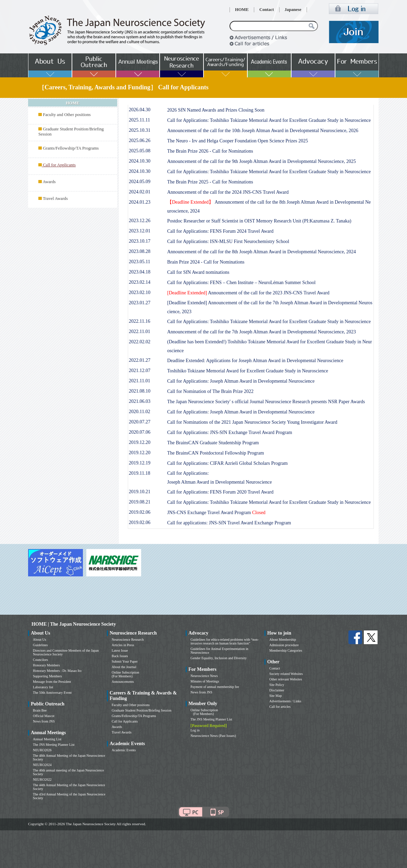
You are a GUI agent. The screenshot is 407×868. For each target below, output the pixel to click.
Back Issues (120, 656)
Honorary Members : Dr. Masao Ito (57, 671)
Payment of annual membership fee (215, 687)
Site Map (275, 696)
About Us (40, 640)
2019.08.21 (140, 502)
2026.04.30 (140, 110)
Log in (195, 730)
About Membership (283, 640)
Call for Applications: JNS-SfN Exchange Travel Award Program (230, 432)
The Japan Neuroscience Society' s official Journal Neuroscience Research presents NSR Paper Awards (266, 402)
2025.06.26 (140, 141)
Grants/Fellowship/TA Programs (71, 148)
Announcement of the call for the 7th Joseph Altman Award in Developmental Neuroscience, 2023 (262, 332)
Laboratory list (43, 687)
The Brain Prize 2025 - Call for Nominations (210, 182)
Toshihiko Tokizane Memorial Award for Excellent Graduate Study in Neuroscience (248, 371)
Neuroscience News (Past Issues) (213, 736)
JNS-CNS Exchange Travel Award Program (216, 513)
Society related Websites (286, 674)
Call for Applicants (125, 721)
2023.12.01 (140, 231)
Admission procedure (284, 645)
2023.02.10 (140, 292)
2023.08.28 (140, 251)
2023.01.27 (140, 303)
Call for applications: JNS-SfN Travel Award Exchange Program (229, 523)
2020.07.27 (140, 422)
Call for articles (280, 707)
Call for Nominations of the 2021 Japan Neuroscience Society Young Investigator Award (252, 422)
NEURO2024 (42, 765)
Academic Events (124, 750)
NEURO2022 (42, 780)
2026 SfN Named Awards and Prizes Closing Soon (216, 110)
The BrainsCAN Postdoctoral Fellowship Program (215, 453)
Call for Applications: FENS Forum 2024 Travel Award (220, 231)
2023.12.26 (140, 221)
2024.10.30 (140, 161)
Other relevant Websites (286, 679)
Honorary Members (46, 665)
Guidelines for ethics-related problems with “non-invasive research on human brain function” (225, 641)
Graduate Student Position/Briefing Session (141, 710)
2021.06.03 (140, 401)
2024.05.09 (140, 182)
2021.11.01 (139, 381)
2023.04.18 (140, 272)
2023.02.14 (140, 282)
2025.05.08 (140, 151)
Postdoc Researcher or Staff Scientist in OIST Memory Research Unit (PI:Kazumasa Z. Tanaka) (259, 221)
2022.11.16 (139, 321)
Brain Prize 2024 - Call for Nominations (206, 262)
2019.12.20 (140, 442)
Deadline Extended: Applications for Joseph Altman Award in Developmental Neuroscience (255, 361)
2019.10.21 (140, 492)
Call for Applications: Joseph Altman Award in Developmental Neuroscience (241, 381)
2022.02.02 (140, 342)
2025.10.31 (140, 130)
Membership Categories (286, 650)
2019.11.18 (139, 473)
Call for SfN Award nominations (198, 272)
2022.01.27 (140, 360)
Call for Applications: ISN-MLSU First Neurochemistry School (228, 241)
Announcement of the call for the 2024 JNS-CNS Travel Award (228, 192)
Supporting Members (47, 676)
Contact (267, 10)
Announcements (123, 682)
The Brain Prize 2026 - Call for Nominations (210, 151)
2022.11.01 (139, 331)
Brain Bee (40, 710)
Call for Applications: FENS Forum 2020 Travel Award (220, 492)
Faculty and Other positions (67, 115)
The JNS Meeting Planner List (54, 745)
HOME (242, 10)
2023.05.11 (139, 262)
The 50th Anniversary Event (52, 693)
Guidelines (40, 645)
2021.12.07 (140, 371)
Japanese (293, 10)
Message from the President (52, 682)
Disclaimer (277, 690)
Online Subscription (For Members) (125, 674)
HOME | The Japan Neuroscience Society (74, 624)
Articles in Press (123, 645)
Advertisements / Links (285, 701)
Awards (49, 182)
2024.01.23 (140, 202)
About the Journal (124, 667)
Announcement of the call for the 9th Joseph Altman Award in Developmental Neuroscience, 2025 (262, 161)
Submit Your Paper (125, 661)
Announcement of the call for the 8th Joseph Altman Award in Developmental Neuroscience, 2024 (262, 252)
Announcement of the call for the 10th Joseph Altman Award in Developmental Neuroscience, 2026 (263, 131)
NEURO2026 (42, 750)
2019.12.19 (140, 463)
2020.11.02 (139, 412)
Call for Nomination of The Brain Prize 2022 (210, 391)
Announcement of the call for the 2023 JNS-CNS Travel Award (248, 293)
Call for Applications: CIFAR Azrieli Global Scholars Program (227, 463)
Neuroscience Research (128, 640)
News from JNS (44, 721)
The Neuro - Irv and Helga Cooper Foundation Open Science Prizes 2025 (238, 141)
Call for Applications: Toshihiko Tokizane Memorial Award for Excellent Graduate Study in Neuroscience (269, 120)
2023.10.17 (140, 241)
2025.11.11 (139, 120)
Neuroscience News (204, 676)
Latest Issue (120, 650)
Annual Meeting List (47, 739)
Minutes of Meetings (205, 681)
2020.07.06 (140, 432)
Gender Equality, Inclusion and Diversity (219, 658)
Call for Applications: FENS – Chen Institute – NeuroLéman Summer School (241, 283)
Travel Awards (55, 199)
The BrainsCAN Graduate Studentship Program (213, 443)
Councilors (40, 660)
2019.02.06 (140, 512)
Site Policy (277, 685)
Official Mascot (44, 716)
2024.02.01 (140, 192)
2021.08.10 (140, 391)
